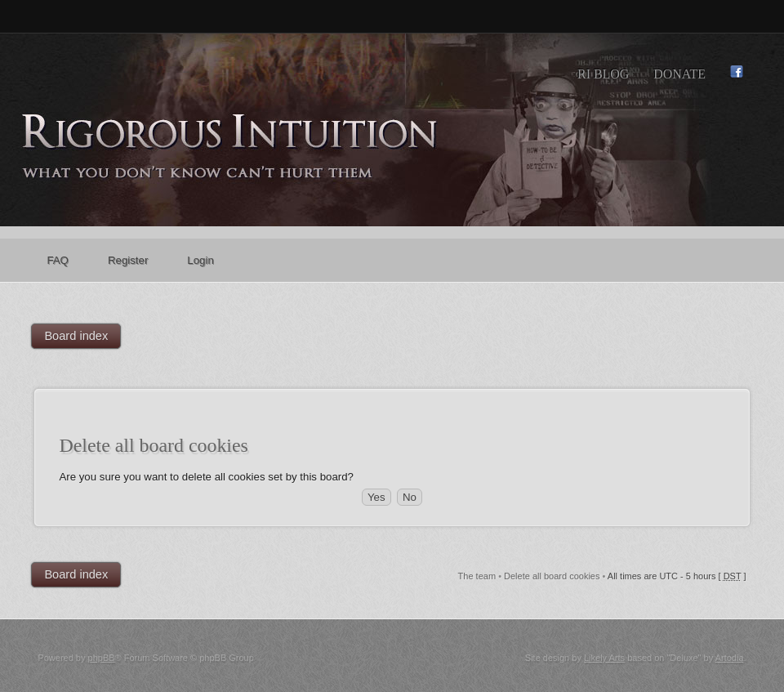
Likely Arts (604, 658)
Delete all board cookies (552, 576)
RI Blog (603, 74)
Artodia (730, 658)
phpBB (102, 658)
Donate (679, 74)
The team (477, 576)
